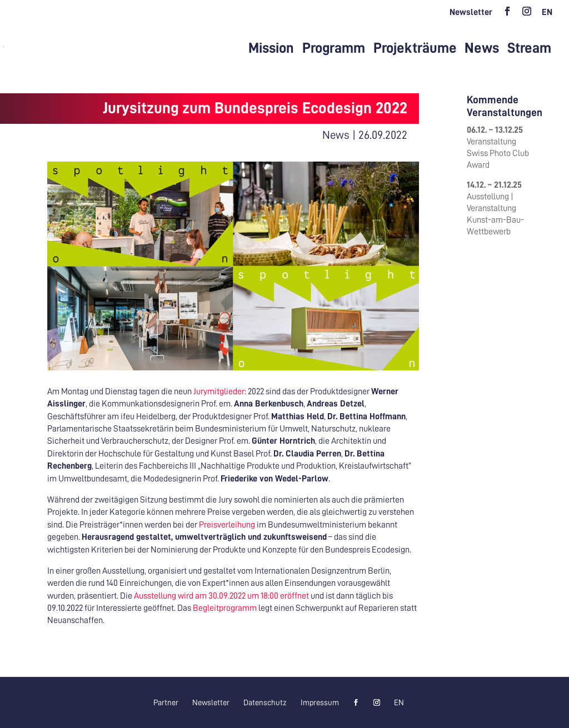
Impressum (320, 702)
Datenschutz (265, 702)
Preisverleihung (227, 525)
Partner (166, 702)
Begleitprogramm (225, 608)
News (482, 48)
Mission (271, 48)
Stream (529, 48)
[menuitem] (547, 16)
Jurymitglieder (219, 391)
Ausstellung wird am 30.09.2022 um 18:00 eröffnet (221, 596)
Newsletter (471, 12)
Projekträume (415, 48)
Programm (334, 48)
